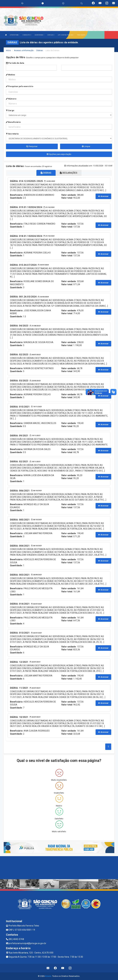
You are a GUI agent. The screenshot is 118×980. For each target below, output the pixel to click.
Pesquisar (32, 146)
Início (8, 50)
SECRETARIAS (39, 35)
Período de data (15, 63)
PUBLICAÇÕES (82, 35)
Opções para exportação (59, 154)
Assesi (48, 976)
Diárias (40, 50)
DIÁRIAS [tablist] (46, 173)
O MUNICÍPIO (27, 35)
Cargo (10, 110)
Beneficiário (13, 122)
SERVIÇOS (51, 35)
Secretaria (12, 134)
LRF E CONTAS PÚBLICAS (66, 35)
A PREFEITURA (15, 35)
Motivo (10, 75)
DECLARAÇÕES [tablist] (69, 173)
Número (11, 99)
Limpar (86, 146)
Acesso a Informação (24, 50)
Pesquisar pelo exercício (20, 86)
